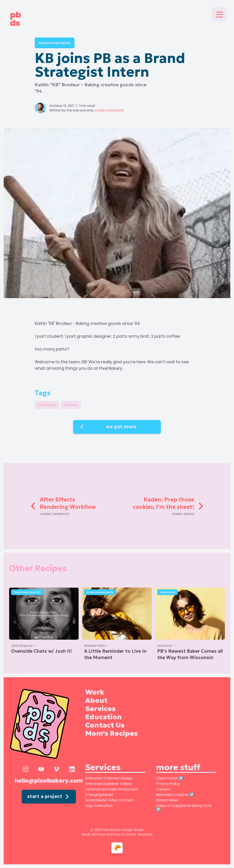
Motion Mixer (167, 800)
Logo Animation (99, 806)
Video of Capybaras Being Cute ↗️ (184, 807)
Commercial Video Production (112, 789)
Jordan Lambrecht (109, 110)
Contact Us (105, 725)
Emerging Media (99, 795)
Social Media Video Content (110, 800)
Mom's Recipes (112, 733)
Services (100, 709)
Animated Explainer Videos (109, 784)
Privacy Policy (168, 784)
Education (104, 717)
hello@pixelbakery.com (49, 781)
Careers (163, 789)
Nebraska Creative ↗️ (175, 795)
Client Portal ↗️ (170, 778)
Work (95, 692)
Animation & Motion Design (109, 778)
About (96, 701)
